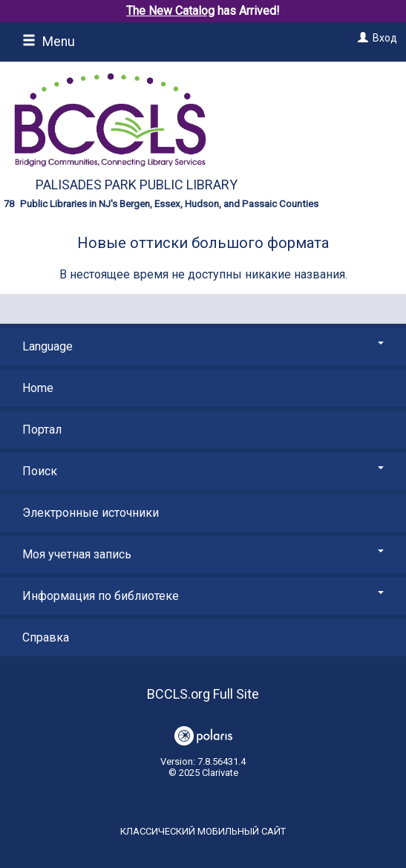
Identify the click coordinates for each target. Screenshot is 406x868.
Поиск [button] (203, 471)
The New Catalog (170, 11)
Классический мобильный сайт (203, 831)
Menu (49, 42)
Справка (46, 637)
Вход (385, 38)
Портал (42, 430)
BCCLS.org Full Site (203, 694)
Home (38, 388)
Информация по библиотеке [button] (203, 596)
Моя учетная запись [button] (203, 554)
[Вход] (361, 38)
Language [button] (203, 346)
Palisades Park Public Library (137, 185)
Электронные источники (91, 513)
